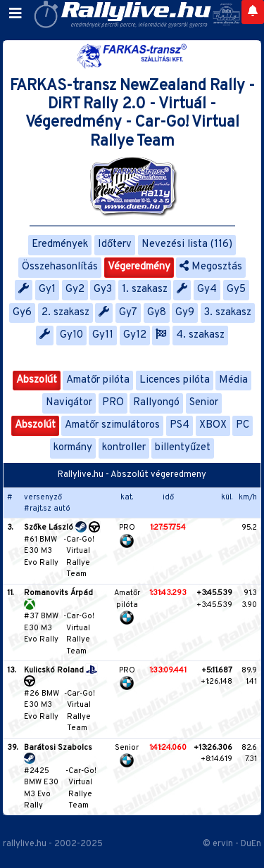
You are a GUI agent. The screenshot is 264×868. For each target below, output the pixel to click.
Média (233, 380)
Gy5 (236, 289)
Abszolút (37, 380)
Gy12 (135, 335)
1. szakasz (145, 289)
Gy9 (185, 313)
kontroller (124, 448)
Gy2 (75, 289)
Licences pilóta (175, 380)
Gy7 (128, 313)
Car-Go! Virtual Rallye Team (80, 557)
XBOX (213, 425)
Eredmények (60, 244)
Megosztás (211, 267)
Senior (204, 403)
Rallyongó (156, 403)
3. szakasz (228, 313)
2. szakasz (65, 313)
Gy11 (103, 335)
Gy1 (47, 289)
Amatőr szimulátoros (112, 425)
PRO (113, 403)
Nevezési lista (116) (187, 244)
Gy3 (103, 289)
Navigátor (69, 403)
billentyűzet (183, 448)
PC (243, 425)
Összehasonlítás (60, 267)
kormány (73, 448)
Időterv (115, 244)
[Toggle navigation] (15, 14)
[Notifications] (253, 12)
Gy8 (157, 313)
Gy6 (22, 313)
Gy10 (71, 335)
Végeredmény (139, 267)
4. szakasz (200, 335)
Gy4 (207, 289)
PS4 (180, 425)
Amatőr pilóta (98, 380)
